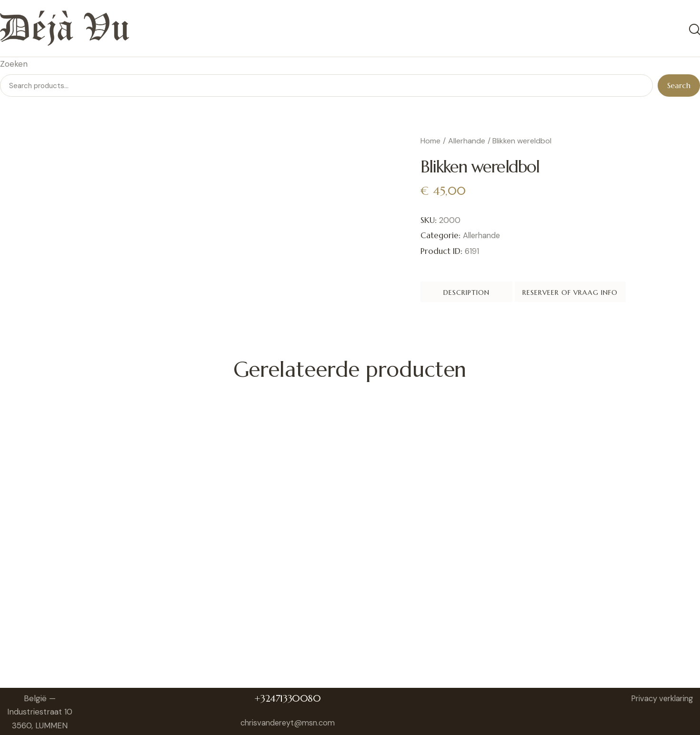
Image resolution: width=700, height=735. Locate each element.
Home (430, 142)
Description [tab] (487, 294)
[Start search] (694, 30)
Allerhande (467, 142)
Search (679, 87)
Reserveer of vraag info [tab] (621, 294)
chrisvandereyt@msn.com (290, 726)
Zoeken (14, 65)
